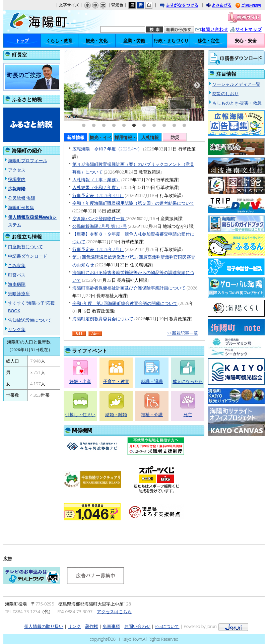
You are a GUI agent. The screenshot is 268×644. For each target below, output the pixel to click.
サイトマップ (253, 30)
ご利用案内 (253, 6)
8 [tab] (154, 126)
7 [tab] (144, 126)
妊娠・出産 (80, 381)
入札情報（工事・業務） (96, 180)
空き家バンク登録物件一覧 (99, 218)
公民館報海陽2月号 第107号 (100, 226)
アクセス (17, 170)
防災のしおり (225, 93)
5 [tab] (124, 126)
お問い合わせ (218, 30)
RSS (79, 334)
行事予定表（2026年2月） (98, 249)
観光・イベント (101, 137)
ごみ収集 (17, 265)
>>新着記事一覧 (182, 333)
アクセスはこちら (114, 611)
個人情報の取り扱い (44, 626)
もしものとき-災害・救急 (237, 103)
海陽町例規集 (21, 207)
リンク (74, 626)
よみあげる (225, 6)
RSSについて (167, 626)
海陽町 (41, 22)
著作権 (92, 626)
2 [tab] (94, 126)
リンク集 (17, 329)
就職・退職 (152, 381)
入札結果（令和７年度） (96, 187)
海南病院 (17, 284)
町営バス (17, 275)
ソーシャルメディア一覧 (236, 84)
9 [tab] (164, 126)
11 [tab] (184, 126)
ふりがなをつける (185, 6)
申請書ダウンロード (28, 256)
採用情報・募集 (126, 137)
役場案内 (17, 179)
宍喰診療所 (19, 294)
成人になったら (188, 381)
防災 (175, 137)
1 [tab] (84, 126)
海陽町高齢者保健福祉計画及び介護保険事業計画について (129, 288)
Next (197, 85)
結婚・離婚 (116, 414)
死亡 (188, 414)
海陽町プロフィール (28, 160)
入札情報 (150, 137)
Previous (71, 85)
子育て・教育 (116, 381)
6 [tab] (134, 126)
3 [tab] (104, 126)
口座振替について (25, 247)
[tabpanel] (134, 85)
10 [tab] (174, 126)
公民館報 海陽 (22, 198)
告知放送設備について (30, 320)
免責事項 (111, 626)
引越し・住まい (80, 414)
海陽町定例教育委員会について (103, 319)
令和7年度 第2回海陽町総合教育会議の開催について (125, 303)
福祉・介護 (152, 414)
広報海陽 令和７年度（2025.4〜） (107, 149)
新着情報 (76, 137)
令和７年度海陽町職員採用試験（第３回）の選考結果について (133, 203)
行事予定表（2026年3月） (98, 195)
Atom (95, 334)
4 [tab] (114, 126)
